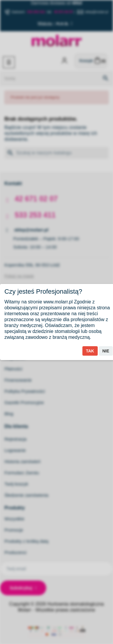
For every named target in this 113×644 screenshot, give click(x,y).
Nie (106, 351)
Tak (90, 351)
